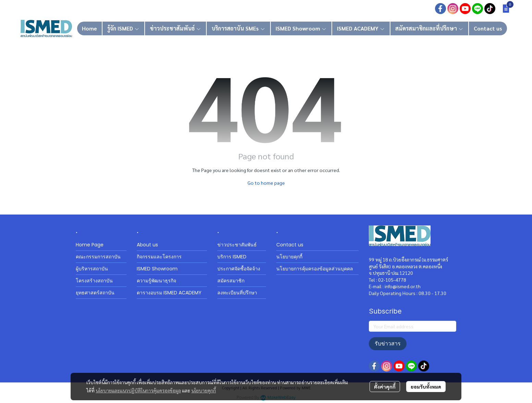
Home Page (90, 245)
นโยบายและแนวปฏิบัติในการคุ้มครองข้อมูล (138, 390)
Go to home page (266, 183)
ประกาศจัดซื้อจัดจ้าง (239, 269)
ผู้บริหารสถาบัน (92, 269)
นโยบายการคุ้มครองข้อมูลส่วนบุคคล (315, 269)
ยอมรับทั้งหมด (426, 387)
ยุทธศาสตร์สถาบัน (95, 293)
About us (147, 245)
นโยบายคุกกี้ (204, 390)
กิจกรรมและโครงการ (159, 257)
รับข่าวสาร (388, 344)
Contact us (290, 245)
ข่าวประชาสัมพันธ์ (237, 245)
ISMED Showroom (157, 269)
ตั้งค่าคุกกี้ (385, 387)
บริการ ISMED (232, 257)
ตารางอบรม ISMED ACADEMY (169, 293)
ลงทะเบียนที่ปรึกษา (237, 293)
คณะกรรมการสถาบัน (98, 257)
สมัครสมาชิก (231, 281)
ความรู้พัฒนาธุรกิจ (156, 281)
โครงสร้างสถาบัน (94, 281)
